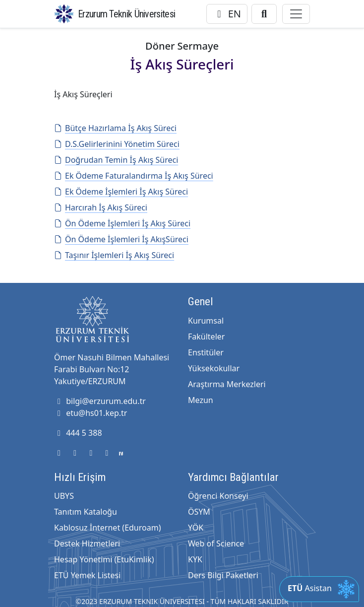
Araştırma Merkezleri (227, 384)
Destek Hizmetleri (87, 543)
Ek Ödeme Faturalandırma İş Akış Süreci (134, 176)
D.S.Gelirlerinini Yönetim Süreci (117, 144)
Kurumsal (206, 321)
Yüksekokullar (214, 368)
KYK (195, 559)
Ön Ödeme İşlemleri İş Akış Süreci (122, 223)
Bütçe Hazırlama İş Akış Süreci (115, 128)
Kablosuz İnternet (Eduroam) (107, 528)
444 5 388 (78, 433)
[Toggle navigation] (296, 14)
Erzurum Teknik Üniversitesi (126, 14)
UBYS (64, 496)
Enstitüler (206, 352)
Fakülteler (206, 337)
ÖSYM (199, 512)
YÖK (196, 528)
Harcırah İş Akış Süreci (101, 207)
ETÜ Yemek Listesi (87, 575)
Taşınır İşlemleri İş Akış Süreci (114, 255)
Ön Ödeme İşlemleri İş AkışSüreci (121, 239)
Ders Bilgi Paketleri (223, 575)
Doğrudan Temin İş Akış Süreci (116, 160)
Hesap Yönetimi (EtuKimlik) (104, 559)
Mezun (201, 400)
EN (227, 14)
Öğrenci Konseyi (218, 496)
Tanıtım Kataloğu (86, 512)
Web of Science (216, 543)
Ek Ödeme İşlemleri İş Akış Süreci (121, 192)
